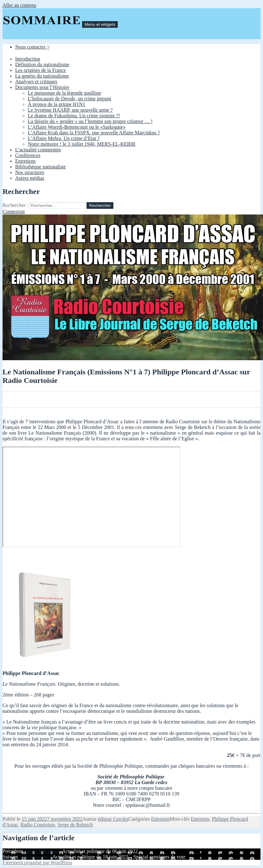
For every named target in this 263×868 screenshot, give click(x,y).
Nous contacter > (32, 47)
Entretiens (25, 161)
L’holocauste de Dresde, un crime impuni (69, 99)
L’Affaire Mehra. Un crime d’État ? (64, 138)
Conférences (28, 155)
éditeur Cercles (113, 819)
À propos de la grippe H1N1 (57, 104)
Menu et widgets (100, 24)
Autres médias (30, 178)
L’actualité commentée (38, 150)
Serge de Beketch (75, 825)
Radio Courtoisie (38, 825)
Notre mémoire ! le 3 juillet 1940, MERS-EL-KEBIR (82, 144)
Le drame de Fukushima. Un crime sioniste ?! (74, 116)
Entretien (161, 819)
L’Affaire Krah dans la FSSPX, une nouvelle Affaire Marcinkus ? (94, 133)
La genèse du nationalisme (42, 76)
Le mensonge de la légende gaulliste (64, 93)
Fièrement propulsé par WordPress (37, 862)
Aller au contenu (19, 5)
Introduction (28, 59)
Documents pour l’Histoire (42, 87)
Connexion (14, 211)
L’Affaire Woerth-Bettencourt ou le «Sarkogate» (77, 127)
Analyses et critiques (36, 82)
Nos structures (30, 172)
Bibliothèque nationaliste (40, 167)
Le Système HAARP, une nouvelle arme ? (70, 110)
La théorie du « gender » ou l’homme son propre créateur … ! (90, 121)
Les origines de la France (41, 70)
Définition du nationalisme (42, 65)
